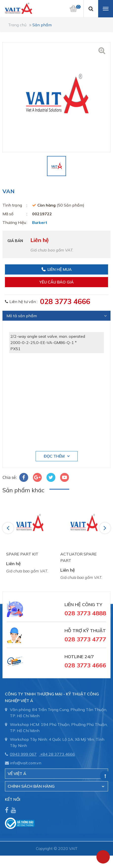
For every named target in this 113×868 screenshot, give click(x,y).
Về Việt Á (17, 774)
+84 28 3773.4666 (57, 754)
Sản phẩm (42, 25)
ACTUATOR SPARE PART (79, 557)
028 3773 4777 (85, 639)
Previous (9, 528)
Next (105, 528)
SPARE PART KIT (22, 554)
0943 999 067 (23, 754)
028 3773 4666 (65, 301)
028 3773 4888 (85, 613)
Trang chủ (17, 25)
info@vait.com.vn (26, 763)
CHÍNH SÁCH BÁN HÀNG (31, 786)
